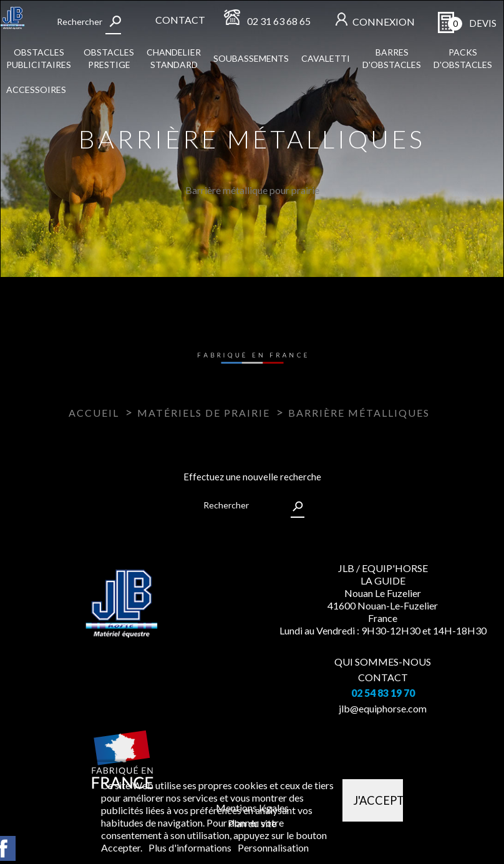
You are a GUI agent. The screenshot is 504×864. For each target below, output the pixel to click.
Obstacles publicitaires (39, 58)
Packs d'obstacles (463, 58)
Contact (180, 20)
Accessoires (36, 90)
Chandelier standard (174, 58)
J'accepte (378, 800)
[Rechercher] (88, 22)
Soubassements (251, 58)
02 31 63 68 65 (279, 21)
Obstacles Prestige (109, 58)
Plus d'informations (191, 847)
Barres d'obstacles (392, 58)
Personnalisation (273, 847)
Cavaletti (326, 58)
